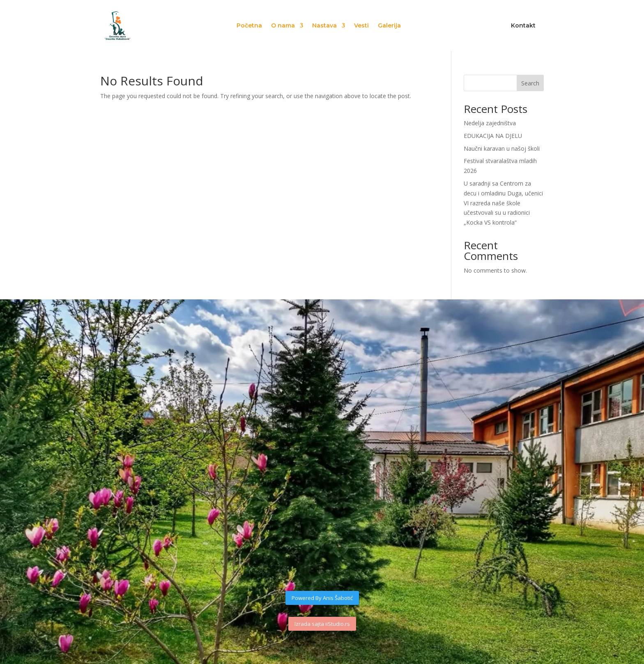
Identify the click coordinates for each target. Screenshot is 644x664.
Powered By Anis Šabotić (322, 598)
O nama (283, 26)
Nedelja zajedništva (490, 123)
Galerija (389, 26)
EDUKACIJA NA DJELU (493, 136)
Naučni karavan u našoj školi (502, 148)
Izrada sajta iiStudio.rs (322, 624)
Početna (249, 26)
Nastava (324, 26)
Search (530, 83)
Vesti (361, 26)
